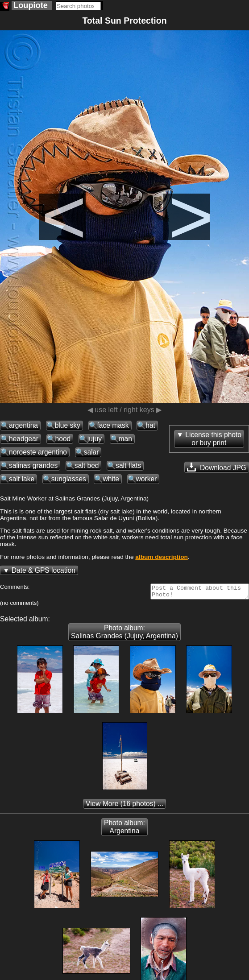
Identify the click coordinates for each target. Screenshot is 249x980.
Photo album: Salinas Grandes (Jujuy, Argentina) (124, 635)
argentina (23, 425)
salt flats (128, 465)
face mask (113, 425)
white (111, 479)
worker (147, 479)
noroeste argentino (38, 452)
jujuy (95, 439)
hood (63, 439)
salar (91, 452)
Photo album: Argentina (124, 829)
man (125, 439)
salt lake (22, 479)
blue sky (68, 425)
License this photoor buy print (213, 439)
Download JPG (217, 467)
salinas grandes (33, 465)
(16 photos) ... (124, 806)
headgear (24, 439)
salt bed (87, 465)
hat (150, 425)
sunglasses (69, 479)
